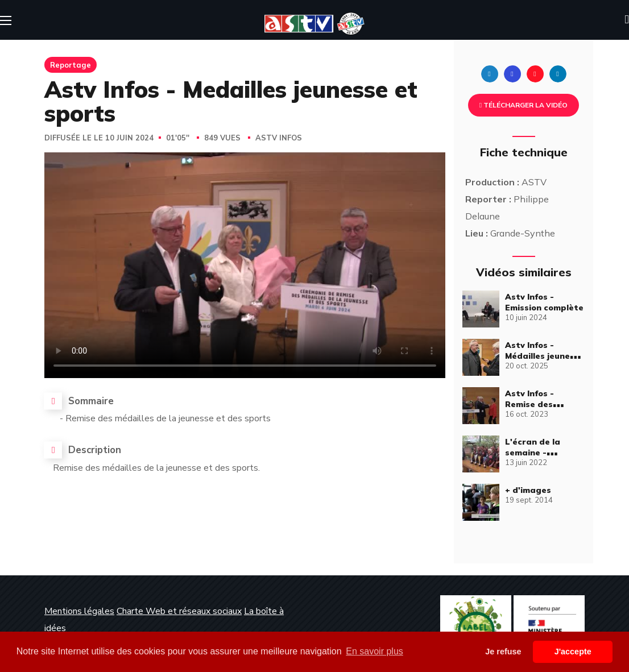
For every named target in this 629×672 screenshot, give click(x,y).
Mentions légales (79, 611)
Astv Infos (279, 138)
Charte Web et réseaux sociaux (179, 611)
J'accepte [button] (573, 652)
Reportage (71, 65)
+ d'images (528, 490)
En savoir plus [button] (374, 651)
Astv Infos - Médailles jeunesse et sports (545, 356)
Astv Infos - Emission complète (544, 302)
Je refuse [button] (503, 652)
